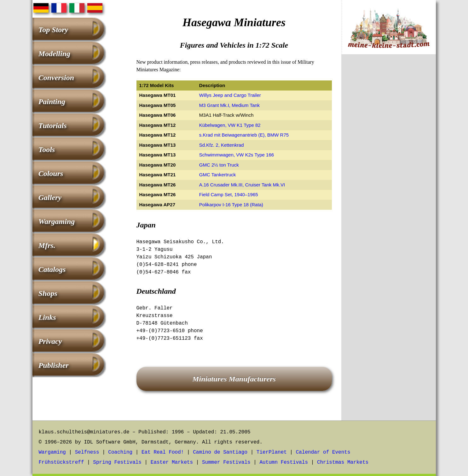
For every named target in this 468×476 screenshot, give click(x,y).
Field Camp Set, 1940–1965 (229, 194)
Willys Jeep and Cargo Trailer (230, 95)
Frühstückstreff (61, 462)
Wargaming (57, 221)
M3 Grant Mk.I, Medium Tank (229, 105)
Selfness (87, 452)
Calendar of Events (323, 452)
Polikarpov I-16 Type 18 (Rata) (231, 205)
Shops (48, 293)
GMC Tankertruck (217, 175)
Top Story (53, 30)
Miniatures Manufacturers (234, 379)
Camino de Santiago (220, 452)
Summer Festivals (226, 462)
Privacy (50, 341)
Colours (51, 173)
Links (47, 317)
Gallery (50, 197)
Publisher (54, 365)
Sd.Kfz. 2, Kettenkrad (222, 145)
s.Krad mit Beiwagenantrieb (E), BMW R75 (244, 135)
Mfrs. (47, 245)
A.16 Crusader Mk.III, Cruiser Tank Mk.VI (242, 185)
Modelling (54, 54)
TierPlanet (272, 452)
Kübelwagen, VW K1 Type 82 (230, 125)
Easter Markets (172, 462)
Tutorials (53, 126)
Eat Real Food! (163, 452)
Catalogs (52, 269)
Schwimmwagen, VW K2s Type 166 (237, 155)
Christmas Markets (343, 462)
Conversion (56, 78)
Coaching (120, 452)
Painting (52, 102)
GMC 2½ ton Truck (219, 165)
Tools (47, 150)
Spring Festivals (117, 462)
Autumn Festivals (284, 462)
